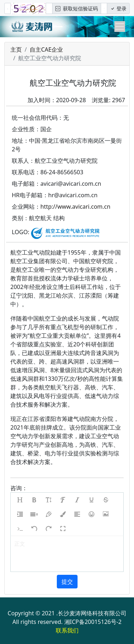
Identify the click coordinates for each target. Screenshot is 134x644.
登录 (118, 8)
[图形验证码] (49, 8)
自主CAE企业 (46, 49)
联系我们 (67, 630)
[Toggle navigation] (120, 27)
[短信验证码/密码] (104, 8)
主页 (16, 49)
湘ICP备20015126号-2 (93, 622)
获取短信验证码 (77, 8)
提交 (67, 582)
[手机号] (8, 8)
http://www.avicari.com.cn (75, 207)
